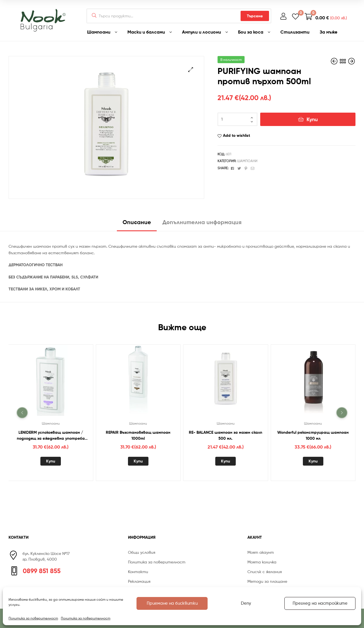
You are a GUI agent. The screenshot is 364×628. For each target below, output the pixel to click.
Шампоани (247, 161)
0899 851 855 (42, 571)
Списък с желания (265, 572)
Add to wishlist (236, 135)
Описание (137, 222)
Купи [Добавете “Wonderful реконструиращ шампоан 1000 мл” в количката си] (313, 461)
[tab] (137, 224)
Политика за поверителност (33, 618)
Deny (246, 603)
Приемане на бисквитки (172, 603)
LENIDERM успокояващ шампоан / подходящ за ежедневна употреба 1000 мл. (51, 436)
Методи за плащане (267, 581)
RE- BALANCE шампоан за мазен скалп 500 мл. (226, 435)
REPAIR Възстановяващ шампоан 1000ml (138, 435)
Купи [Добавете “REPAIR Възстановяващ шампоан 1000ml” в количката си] (138, 461)
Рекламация (139, 581)
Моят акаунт (261, 552)
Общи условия (142, 552)
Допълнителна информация (202, 222)
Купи (312, 119)
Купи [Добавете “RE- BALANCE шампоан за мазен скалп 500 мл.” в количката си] (226, 461)
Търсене (255, 16)
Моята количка (262, 562)
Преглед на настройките (320, 603)
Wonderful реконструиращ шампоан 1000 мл (313, 435)
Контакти (138, 572)
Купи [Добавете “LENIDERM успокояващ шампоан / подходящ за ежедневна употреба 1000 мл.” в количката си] (51, 461)
